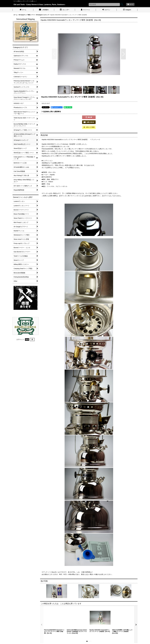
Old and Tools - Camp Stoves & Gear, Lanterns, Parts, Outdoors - (40, 4)
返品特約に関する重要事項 (51, 112)
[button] (54, 54)
